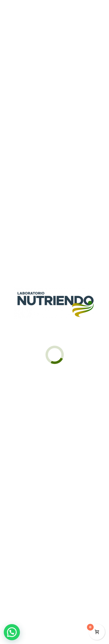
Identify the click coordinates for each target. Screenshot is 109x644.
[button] (12, 632)
